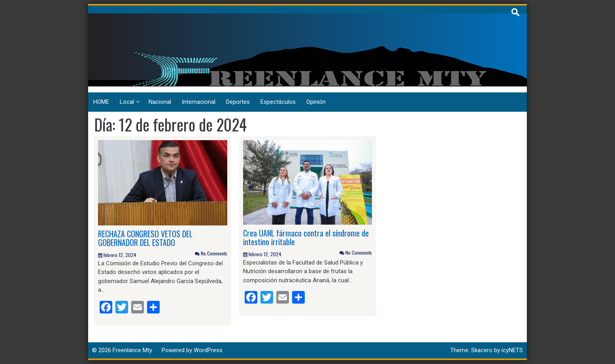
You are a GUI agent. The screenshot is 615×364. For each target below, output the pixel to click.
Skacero (482, 350)
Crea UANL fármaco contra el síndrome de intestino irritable (306, 237)
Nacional (160, 102)
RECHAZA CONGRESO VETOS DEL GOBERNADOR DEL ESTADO (145, 238)
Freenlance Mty (132, 350)
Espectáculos (278, 102)
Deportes (238, 102)
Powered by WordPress (192, 350)
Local (127, 102)
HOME (101, 102)
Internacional (199, 102)
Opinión (316, 102)
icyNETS (512, 350)
